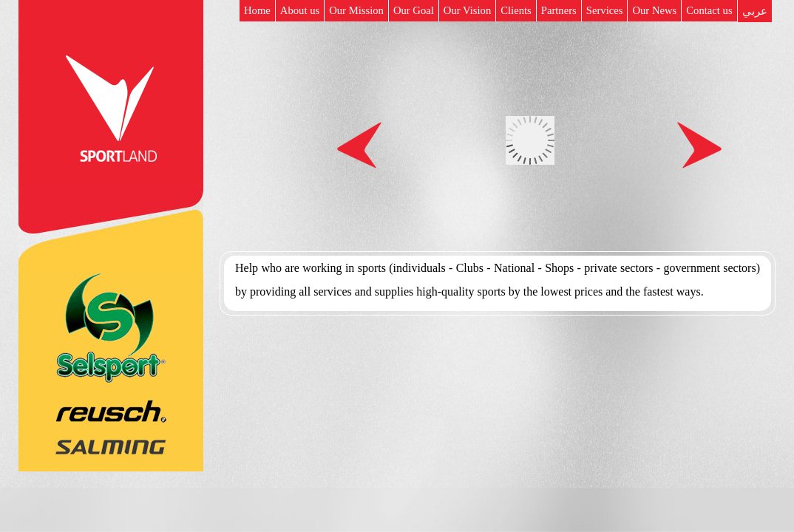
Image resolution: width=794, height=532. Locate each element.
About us (300, 10)
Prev (359, 145)
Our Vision (467, 10)
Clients (516, 10)
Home (257, 10)
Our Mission (356, 10)
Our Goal (414, 10)
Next (699, 145)
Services (605, 10)
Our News (654, 10)
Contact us (709, 10)
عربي (755, 11)
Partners (559, 10)
